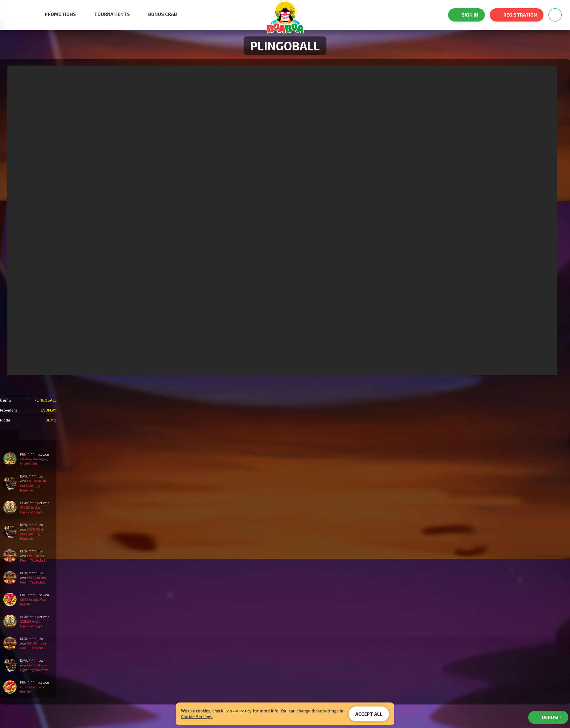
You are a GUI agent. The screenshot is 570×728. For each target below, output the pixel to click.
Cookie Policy (238, 711)
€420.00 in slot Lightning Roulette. (32, 534)
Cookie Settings (197, 716)
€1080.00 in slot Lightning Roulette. (33, 485)
